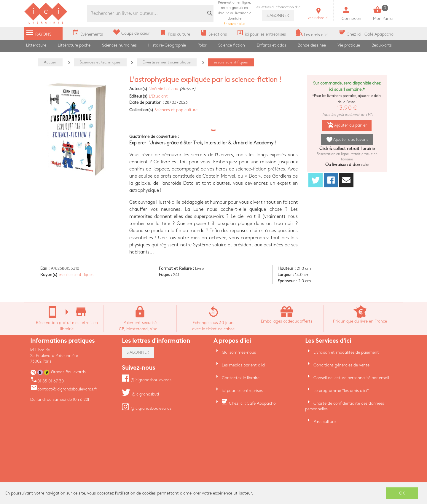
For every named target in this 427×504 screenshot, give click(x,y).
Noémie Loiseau (163, 89)
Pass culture (325, 422)
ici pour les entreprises (242, 391)
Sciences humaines (119, 45)
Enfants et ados (271, 45)
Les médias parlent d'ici (243, 365)
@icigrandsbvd (140, 394)
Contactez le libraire (241, 378)
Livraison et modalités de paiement (346, 352)
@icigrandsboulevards (147, 380)
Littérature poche (74, 45)
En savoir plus (234, 13)
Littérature (36, 45)
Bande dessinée (312, 45)
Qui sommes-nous (239, 352)
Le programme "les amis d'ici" (341, 391)
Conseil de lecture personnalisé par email (351, 378)
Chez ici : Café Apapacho (252, 403)
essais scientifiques (76, 275)
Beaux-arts (382, 45)
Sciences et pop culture (176, 110)
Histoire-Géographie (167, 45)
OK (402, 493)
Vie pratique (349, 45)
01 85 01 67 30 (47, 381)
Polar (202, 45)
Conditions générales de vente (341, 365)
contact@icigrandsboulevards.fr (64, 389)
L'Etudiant (158, 96)
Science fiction (232, 45)
